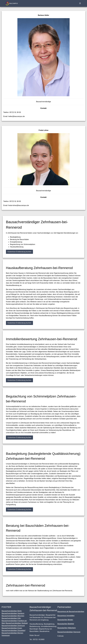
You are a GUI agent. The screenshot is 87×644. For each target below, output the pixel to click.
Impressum (6, 635)
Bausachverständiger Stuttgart (17, 623)
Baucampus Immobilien (66, 616)
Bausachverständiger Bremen (12, 633)
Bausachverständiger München (13, 616)
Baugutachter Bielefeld (66, 624)
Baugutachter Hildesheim (67, 628)
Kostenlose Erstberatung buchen (19, 252)
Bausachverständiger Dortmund (13, 626)
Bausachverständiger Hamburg (13, 613)
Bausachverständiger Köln (11, 618)
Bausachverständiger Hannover (69, 632)
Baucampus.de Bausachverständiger (71, 612)
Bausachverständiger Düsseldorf (13, 630)
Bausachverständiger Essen (12, 628)
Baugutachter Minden (65, 620)
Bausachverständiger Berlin (12, 611)
